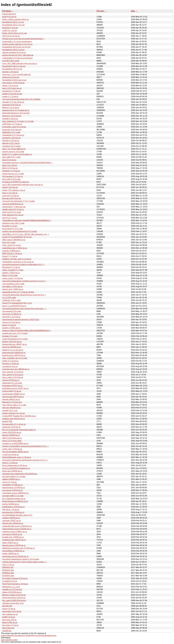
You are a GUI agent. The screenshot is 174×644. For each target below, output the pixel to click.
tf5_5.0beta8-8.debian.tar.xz (14, 499)
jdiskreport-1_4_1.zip (11, 587)
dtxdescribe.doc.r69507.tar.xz (15, 344)
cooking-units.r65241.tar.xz (14, 419)
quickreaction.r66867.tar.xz (14, 394)
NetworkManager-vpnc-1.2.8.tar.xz (17, 457)
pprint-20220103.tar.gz (12, 432)
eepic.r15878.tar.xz (10, 543)
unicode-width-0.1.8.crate (13, 496)
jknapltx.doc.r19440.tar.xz (13, 537)
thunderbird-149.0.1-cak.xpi (14, 66)
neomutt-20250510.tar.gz (13, 204)
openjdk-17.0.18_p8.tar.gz (13, 102)
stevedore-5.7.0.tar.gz (11, 91)
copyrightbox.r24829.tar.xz (13, 551)
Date (133, 11)
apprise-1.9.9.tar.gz (10, 72)
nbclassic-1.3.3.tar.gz (11, 171)
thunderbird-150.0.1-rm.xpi (13, 25)
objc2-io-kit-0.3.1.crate (12, 212)
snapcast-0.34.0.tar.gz (12, 105)
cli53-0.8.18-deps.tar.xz (12, 438)
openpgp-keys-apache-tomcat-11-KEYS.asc (21, 320)
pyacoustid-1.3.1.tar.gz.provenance (17, 42)
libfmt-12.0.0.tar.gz (10, 168)
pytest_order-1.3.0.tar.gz (12, 278)
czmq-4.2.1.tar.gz (10, 482)
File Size (100, 11)
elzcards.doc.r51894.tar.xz (13, 512)
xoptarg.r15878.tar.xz (11, 518)
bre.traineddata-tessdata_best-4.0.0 (17, 515)
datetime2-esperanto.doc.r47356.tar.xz (18, 548)
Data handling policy (9, 640)
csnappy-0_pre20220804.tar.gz (15, 443)
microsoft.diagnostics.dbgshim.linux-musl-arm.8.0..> (24, 295)
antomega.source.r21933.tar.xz (15, 556)
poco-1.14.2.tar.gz (10, 193)
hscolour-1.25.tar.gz (11, 364)
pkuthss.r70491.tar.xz (11, 328)
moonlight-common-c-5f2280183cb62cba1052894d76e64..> (27, 163)
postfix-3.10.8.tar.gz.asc (12, 94)
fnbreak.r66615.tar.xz (11, 399)
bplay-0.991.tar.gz (10, 622)
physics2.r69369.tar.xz (12, 347)
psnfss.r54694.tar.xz (11, 504)
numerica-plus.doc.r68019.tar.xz (16, 369)
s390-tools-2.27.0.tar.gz (12, 124)
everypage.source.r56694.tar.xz (16, 493)
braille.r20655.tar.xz (11, 554)
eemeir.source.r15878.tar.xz (14, 545)
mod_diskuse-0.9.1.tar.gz (13, 215)
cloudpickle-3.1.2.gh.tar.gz (13, 135)
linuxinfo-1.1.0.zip (10, 226)
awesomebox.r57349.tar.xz (14, 488)
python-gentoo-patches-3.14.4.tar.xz (17, 44)
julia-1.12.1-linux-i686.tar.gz (14, 149)
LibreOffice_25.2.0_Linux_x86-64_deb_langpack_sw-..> (26, 234)
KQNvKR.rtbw (8, 576)
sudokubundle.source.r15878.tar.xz (17, 526)
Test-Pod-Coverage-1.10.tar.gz (15, 584)
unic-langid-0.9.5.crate (12, 311)
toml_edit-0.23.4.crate (11, 179)
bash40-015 (7, 606)
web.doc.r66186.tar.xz (12, 408)
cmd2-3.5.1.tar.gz (10, 30)
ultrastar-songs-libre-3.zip (13, 603)
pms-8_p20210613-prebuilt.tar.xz (16, 468)
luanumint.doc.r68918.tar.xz (14, 353)
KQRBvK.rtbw (8, 573)
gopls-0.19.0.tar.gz (10, 187)
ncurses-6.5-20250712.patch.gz (16, 182)
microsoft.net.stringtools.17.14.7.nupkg (19, 201)
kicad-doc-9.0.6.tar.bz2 (12, 130)
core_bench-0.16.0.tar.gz (13, 375)
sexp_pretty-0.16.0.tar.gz (13, 377)
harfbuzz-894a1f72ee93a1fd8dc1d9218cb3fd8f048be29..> (27, 331)
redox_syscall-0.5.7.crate (13, 270)
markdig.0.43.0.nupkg (11, 146)
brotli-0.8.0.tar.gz (9, 17)
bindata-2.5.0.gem (10, 336)
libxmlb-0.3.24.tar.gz (11, 141)
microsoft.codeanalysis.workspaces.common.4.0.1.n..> (25, 460)
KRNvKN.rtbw (8, 570)
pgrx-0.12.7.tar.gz (10, 218)
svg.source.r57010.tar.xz (13, 490)
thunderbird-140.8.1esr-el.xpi (14, 80)
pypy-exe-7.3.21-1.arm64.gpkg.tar (17, 75)
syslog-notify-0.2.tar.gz (12, 391)
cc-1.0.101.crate (9, 298)
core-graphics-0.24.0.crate (13, 284)
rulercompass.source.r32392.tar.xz (17, 529)
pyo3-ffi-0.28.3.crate (11, 61)
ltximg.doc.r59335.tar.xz (12, 471)
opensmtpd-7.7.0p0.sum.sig (14, 207)
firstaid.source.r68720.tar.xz (14, 355)
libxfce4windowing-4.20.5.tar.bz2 (16, 113)
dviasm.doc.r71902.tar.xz (13, 289)
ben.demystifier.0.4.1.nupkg (14, 476)
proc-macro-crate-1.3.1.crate (14, 405)
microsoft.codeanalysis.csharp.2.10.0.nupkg (21, 559)
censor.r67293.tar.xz (11, 380)
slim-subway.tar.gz (10, 614)
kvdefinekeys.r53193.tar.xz (13, 507)
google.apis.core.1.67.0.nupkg (15, 333)
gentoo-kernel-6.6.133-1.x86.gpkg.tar (18, 55)
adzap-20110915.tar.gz (12, 592)
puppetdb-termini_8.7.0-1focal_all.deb (18, 292)
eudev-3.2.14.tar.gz (10, 361)
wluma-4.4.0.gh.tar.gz (11, 322)
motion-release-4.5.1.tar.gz (13, 413)
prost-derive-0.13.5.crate (13, 229)
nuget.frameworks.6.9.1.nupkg (15, 339)
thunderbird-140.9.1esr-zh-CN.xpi (16, 47)
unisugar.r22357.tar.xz (12, 521)
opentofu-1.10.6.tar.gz (11, 138)
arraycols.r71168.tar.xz (12, 314)
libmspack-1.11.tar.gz (11, 267)
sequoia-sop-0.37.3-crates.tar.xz (16, 110)
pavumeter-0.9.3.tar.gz (12, 611)
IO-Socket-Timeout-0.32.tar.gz (15, 578)
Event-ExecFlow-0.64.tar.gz (14, 598)
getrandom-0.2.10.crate (12, 383)
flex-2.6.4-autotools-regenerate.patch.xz (19, 430)
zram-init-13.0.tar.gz (11, 196)
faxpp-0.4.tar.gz (9, 609)
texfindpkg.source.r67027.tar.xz (15, 388)
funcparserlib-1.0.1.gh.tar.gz (14, 424)
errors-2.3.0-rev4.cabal (12, 441)
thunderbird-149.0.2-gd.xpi (13, 50)
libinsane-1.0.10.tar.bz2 (12, 402)
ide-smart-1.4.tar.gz (10, 625)
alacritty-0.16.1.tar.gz (11, 143)
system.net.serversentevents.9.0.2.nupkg (20, 231)
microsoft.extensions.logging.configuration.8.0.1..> (23, 265)
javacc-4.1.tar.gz (9, 325)
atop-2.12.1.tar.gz (10, 165)
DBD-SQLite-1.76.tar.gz (12, 253)
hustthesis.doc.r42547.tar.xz (14, 540)
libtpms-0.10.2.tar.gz (11, 108)
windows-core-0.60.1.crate (13, 223)
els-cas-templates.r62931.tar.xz (15, 452)
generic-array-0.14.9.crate (13, 152)
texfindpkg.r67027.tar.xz (12, 386)
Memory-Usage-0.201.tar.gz (14, 595)
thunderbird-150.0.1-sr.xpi (13, 22)
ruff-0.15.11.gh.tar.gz (11, 36)
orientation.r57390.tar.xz (12, 485)
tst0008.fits (7, 631)
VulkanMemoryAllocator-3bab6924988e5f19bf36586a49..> (27, 220)
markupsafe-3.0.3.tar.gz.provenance (17, 58)
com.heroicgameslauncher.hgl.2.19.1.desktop (21, 99)
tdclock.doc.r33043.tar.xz (13, 523)
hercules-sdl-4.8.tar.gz (12, 198)
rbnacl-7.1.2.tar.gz (10, 256)
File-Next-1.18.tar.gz (11, 510)
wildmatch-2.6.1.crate (11, 132)
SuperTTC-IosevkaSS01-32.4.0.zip (17, 237)
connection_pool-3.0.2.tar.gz (14, 127)
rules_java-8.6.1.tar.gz (12, 245)
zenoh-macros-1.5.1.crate (13, 174)
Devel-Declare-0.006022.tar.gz (15, 501)
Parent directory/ (9, 14)
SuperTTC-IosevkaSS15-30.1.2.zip (17, 303)
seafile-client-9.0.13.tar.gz (13, 209)
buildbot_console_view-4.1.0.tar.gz (17, 259)
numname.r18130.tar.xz (12, 534)
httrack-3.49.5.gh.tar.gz (12, 342)
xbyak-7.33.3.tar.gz (10, 86)
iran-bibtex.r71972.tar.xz (12, 286)
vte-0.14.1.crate (9, 242)
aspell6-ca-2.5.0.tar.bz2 (12, 589)
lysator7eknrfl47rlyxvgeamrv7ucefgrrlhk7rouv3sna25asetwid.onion (29, 636)
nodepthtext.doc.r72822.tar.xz (15, 248)
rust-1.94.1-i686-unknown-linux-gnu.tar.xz (20, 63)
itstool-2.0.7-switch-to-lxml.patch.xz (17, 154)
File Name (7, 11)
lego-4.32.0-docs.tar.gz (12, 88)
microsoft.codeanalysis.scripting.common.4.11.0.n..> (24, 281)
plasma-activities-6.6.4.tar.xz (14, 52)
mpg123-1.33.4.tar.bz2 (12, 116)
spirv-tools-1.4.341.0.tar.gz (13, 83)
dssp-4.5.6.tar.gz (9, 160)
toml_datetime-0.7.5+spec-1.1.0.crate (18, 121)
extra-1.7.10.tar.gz (10, 463)
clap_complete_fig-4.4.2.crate (15, 358)
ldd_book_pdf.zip (9, 620)
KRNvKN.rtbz (8, 567)
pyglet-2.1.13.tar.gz (10, 96)
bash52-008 (7, 421)
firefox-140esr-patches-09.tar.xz (16, 19)
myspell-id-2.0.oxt (10, 581)
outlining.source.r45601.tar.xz (15, 532)
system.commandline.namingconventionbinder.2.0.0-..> (25, 446)
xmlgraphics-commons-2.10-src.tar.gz (18, 262)
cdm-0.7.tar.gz (8, 565)
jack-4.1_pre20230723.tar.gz (14, 306)
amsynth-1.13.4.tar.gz (11, 317)
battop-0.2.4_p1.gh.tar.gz (13, 350)
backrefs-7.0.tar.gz (10, 28)
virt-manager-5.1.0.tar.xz (12, 176)
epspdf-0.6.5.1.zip (10, 410)
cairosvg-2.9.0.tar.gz (11, 77)
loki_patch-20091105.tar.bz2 (14, 600)
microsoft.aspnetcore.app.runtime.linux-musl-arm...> (24, 309)
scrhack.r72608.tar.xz (11, 251)
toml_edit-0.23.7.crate (11, 157)
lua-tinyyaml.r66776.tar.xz (13, 397)
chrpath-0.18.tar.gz (10, 119)
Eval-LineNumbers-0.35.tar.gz (15, 465)
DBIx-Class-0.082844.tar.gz (14, 240)
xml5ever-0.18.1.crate (11, 300)
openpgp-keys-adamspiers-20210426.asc (20, 474)
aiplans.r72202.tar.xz (11, 273)
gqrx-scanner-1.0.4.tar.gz (13, 372)
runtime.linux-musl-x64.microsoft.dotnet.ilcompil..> (23, 39)
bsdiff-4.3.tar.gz (9, 617)
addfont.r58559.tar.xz (11, 479)
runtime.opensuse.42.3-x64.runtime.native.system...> (25, 562)
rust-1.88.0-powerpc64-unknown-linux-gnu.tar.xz (22, 185)
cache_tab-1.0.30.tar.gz (12, 449)
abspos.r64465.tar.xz (11, 435)
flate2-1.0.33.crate (10, 275)
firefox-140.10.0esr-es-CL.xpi (14, 33)
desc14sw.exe (8, 628)
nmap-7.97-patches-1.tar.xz (14, 190)
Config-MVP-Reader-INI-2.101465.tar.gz (19, 416)
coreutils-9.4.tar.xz (10, 366)
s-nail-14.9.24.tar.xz (11, 455)
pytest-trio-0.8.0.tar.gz (11, 427)
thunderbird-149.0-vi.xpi (12, 69)
